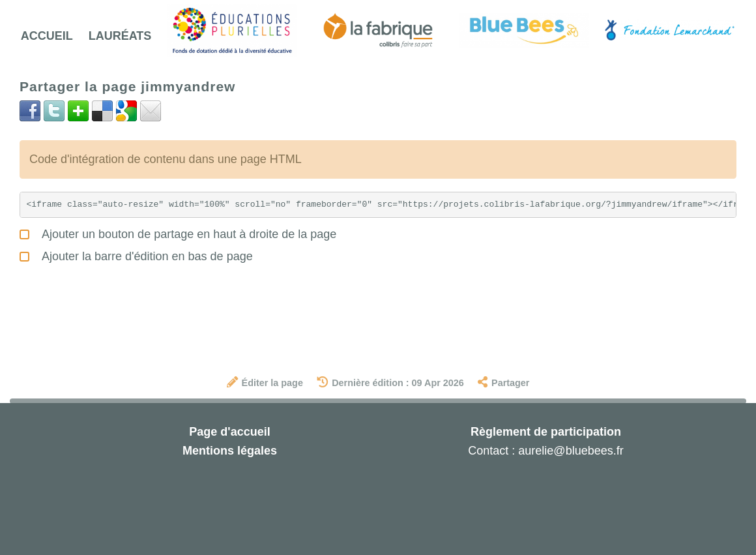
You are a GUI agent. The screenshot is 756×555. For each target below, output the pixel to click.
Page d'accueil (229, 432)
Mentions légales (230, 451)
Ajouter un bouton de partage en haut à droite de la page (178, 232)
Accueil (47, 36)
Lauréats (120, 36)
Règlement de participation (546, 432)
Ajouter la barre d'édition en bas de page (136, 255)
